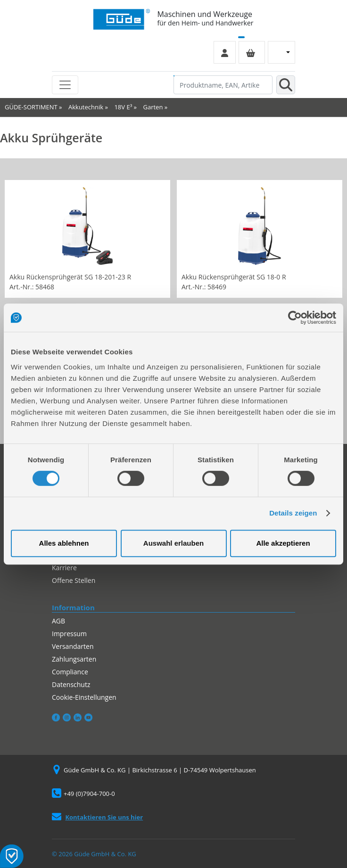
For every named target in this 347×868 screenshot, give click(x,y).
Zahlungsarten (74, 659)
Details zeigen (293, 513)
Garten (153, 107)
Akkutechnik (86, 107)
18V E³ (123, 107)
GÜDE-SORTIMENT (31, 107)
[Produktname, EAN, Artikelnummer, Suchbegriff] (223, 85)
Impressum (69, 634)
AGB (58, 621)
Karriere (64, 568)
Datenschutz (71, 684)
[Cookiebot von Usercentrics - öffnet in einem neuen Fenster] (295, 318)
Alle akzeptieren (283, 543)
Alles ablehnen (64, 543)
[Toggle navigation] (65, 85)
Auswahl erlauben (173, 543)
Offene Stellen (74, 580)
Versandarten (73, 646)
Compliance (70, 672)
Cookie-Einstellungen (84, 697)
